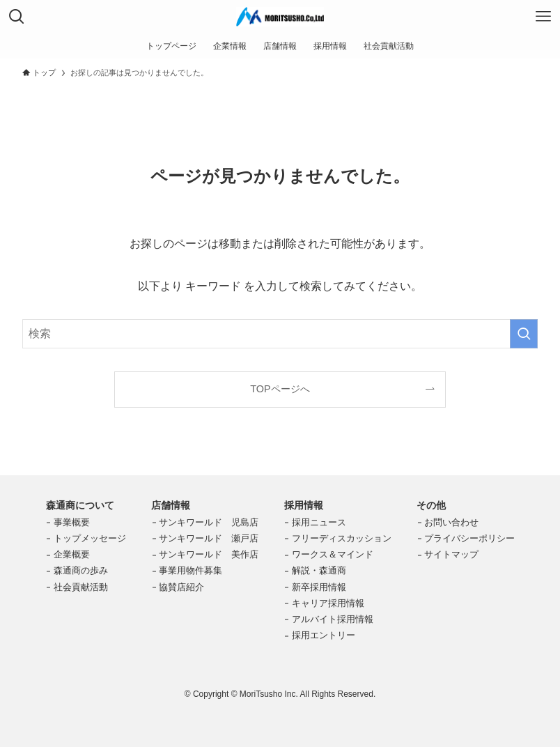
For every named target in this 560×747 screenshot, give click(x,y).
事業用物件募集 (190, 570)
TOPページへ (280, 389)
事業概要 (72, 522)
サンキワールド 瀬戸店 (209, 538)
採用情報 (304, 505)
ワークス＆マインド (333, 554)
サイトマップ (451, 554)
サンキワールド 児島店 (209, 522)
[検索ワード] (280, 334)
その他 (431, 505)
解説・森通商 (319, 570)
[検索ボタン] (17, 17)
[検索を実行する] (524, 334)
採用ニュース (319, 522)
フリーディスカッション (342, 538)
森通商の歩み (81, 570)
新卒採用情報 (319, 587)
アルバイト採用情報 (333, 619)
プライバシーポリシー (469, 538)
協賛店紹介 (181, 587)
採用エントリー (324, 635)
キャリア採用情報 (328, 603)
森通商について (80, 505)
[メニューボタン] (543, 17)
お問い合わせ (451, 522)
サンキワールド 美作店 (209, 554)
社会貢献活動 (81, 587)
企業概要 (72, 554)
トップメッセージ (90, 538)
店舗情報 (171, 505)
